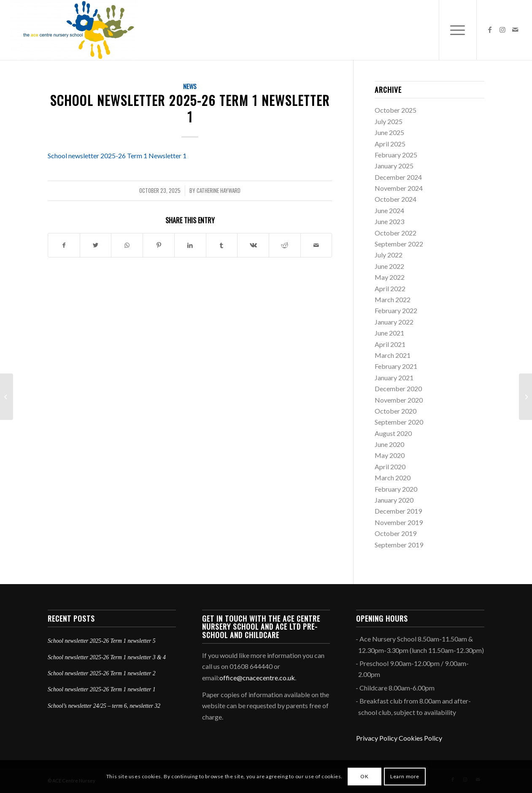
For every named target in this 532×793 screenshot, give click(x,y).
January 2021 (394, 378)
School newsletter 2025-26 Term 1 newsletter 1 (102, 689)
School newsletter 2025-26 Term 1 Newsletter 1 (117, 156)
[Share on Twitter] (96, 245)
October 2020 (396, 411)
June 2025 (389, 132)
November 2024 (399, 188)
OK (364, 776)
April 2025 (390, 144)
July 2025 (389, 121)
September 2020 (399, 422)
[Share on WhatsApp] (127, 245)
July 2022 (389, 255)
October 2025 (396, 110)
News (190, 86)
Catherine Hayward (219, 191)
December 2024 (398, 177)
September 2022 (399, 244)
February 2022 (396, 310)
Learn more (405, 776)
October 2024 (396, 199)
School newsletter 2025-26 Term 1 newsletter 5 (102, 641)
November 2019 (399, 522)
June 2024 (389, 210)
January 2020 (394, 500)
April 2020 (390, 467)
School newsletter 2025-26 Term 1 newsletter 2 (102, 673)
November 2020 (399, 400)
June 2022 (389, 266)
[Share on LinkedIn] (190, 245)
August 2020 (393, 433)
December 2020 (398, 388)
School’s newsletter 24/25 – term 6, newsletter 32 (104, 706)
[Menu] (458, 30)
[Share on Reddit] (285, 245)
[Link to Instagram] (502, 30)
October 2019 (396, 533)
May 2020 (390, 455)
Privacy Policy (377, 738)
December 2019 (398, 511)
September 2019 (399, 545)
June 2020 (389, 444)
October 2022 (396, 233)
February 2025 (396, 155)
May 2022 (390, 277)
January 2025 (394, 166)
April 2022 (390, 288)
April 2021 (390, 344)
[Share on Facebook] (64, 245)
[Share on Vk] (253, 245)
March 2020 (393, 478)
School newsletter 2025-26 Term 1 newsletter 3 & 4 (107, 657)
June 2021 (389, 333)
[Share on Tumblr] (222, 245)
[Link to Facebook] (490, 30)
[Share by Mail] (316, 245)
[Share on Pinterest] (159, 245)
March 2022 (393, 299)
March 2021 (393, 355)
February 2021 (396, 366)
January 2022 (394, 322)
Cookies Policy (420, 738)
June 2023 (389, 221)
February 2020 (396, 489)
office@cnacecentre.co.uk (257, 678)
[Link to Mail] (515, 30)
